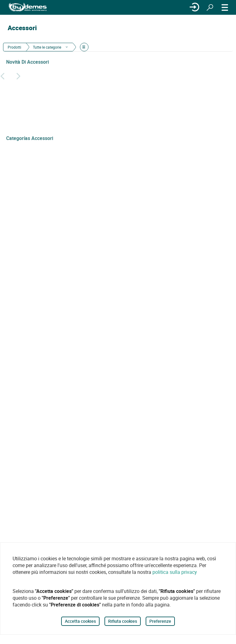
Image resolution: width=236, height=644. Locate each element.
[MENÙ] (225, 7)
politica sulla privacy (175, 572)
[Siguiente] (18, 76)
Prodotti (14, 47)
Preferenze (160, 621)
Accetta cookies (80, 621)
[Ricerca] (210, 7)
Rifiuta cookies (123, 621)
